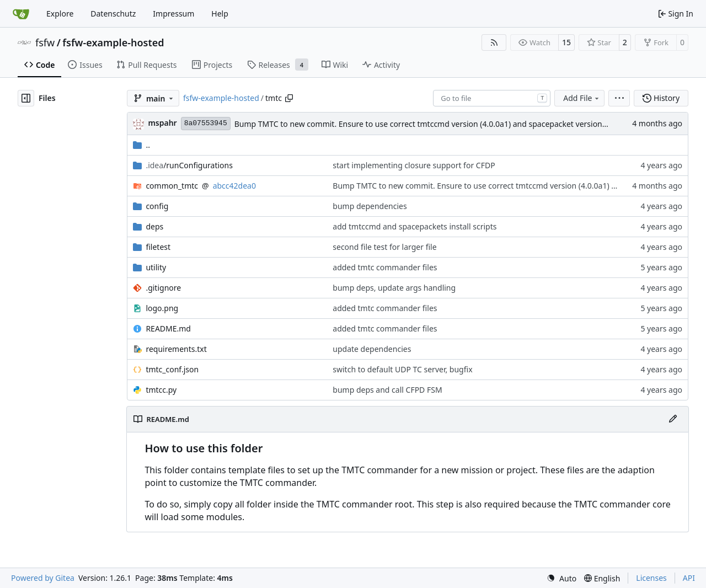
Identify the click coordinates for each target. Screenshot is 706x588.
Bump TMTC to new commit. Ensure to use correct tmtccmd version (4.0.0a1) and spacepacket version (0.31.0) (433, 124)
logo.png (162, 308)
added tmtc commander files (385, 267)
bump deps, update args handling (394, 288)
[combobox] (492, 98)
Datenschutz (113, 14)
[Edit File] (673, 419)
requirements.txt (176, 349)
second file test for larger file (384, 247)
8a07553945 (206, 123)
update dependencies (372, 349)
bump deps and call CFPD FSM (387, 390)
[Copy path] (289, 98)
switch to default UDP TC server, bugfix (402, 369)
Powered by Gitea (43, 578)
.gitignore (163, 288)
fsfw (45, 42)
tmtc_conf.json (172, 369)
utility (156, 267)
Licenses (651, 578)
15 (566, 42)
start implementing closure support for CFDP (414, 165)
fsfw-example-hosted (113, 42)
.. (141, 145)
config (157, 206)
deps (154, 226)
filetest (158, 247)
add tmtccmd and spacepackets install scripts (414, 226)
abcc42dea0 (234, 186)
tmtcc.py (161, 390)
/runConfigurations (189, 165)
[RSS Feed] (494, 42)
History (661, 98)
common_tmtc (172, 186)
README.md (168, 328)
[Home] (21, 14)
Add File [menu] (582, 98)
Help (220, 14)
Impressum (173, 14)
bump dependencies (370, 206)
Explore (60, 14)
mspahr (162, 123)
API (689, 578)
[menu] (619, 98)
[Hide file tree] (26, 98)
